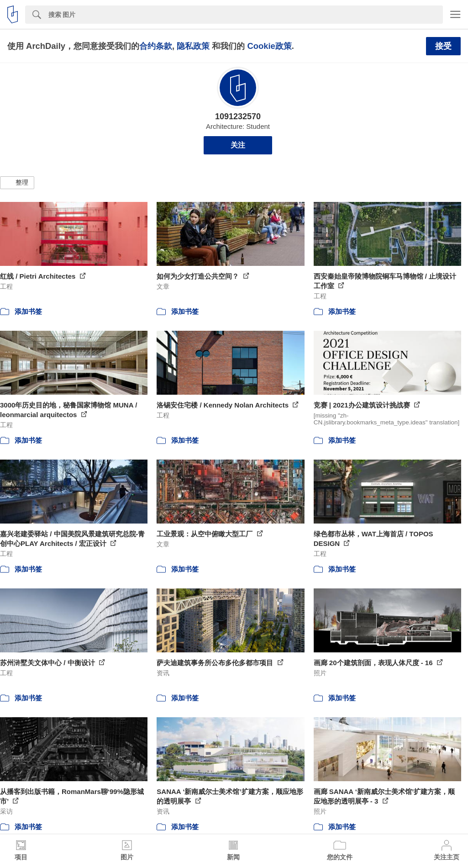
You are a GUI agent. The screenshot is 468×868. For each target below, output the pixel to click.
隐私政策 (193, 46)
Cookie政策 (269, 46)
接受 (443, 46)
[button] (17, 183)
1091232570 (238, 116)
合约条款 (156, 46)
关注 (238, 145)
